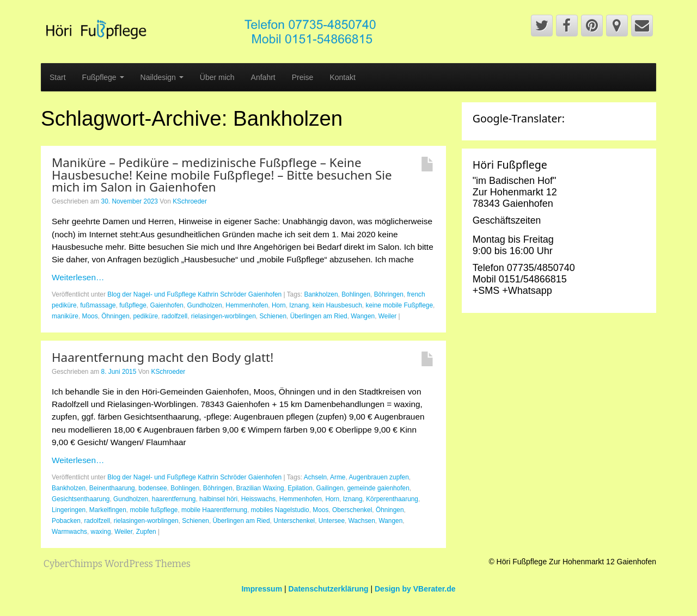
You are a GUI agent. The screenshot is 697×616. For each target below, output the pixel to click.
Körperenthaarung (392, 499)
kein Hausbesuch (337, 305)
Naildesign (162, 77)
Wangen (363, 316)
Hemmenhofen (247, 305)
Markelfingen (108, 510)
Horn (279, 305)
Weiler (387, 316)
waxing (101, 532)
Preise (303, 77)
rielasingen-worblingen (224, 316)
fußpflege (133, 305)
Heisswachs (258, 499)
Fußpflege (103, 77)
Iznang (299, 305)
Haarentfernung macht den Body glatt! (163, 357)
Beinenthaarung (112, 488)
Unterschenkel (294, 521)
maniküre (65, 316)
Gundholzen (205, 305)
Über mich (217, 77)
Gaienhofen (167, 305)
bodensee (152, 488)
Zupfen (146, 532)
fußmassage (98, 305)
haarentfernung (174, 499)
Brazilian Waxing (260, 488)
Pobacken (66, 521)
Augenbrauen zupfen (378, 477)
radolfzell (175, 316)
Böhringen (389, 294)
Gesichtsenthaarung (81, 499)
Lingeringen (69, 510)
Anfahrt (263, 77)
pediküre (145, 316)
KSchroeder (190, 201)
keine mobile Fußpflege (399, 305)
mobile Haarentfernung (214, 510)
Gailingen (330, 488)
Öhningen (115, 316)
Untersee (332, 521)
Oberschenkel (352, 510)
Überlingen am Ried (319, 316)
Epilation (300, 488)
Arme (338, 477)
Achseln (315, 477)
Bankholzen (321, 294)
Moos (90, 316)
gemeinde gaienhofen (378, 488)
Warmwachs (69, 532)
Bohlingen (356, 294)
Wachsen (362, 521)
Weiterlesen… (78, 277)
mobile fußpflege (154, 510)
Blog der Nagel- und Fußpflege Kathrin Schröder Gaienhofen (194, 294)
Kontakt (342, 77)
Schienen (273, 316)
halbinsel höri (218, 499)
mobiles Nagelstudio (280, 510)
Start (58, 77)
